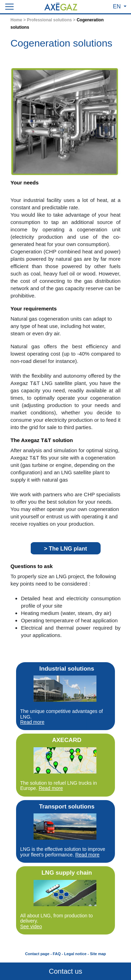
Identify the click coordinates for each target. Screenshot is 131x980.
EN (118, 6)
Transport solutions (67, 807)
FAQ (57, 954)
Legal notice (75, 954)
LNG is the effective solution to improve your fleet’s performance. (63, 852)
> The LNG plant (65, 549)
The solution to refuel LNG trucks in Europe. (59, 786)
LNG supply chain (67, 873)
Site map (98, 954)
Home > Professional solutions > (43, 20)
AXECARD (67, 740)
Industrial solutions (67, 669)
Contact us (66, 971)
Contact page (37, 954)
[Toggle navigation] (9, 7)
